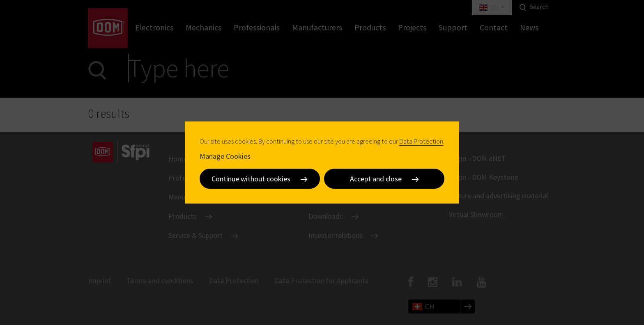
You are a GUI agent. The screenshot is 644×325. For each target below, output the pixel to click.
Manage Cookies (225, 156)
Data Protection (421, 141)
